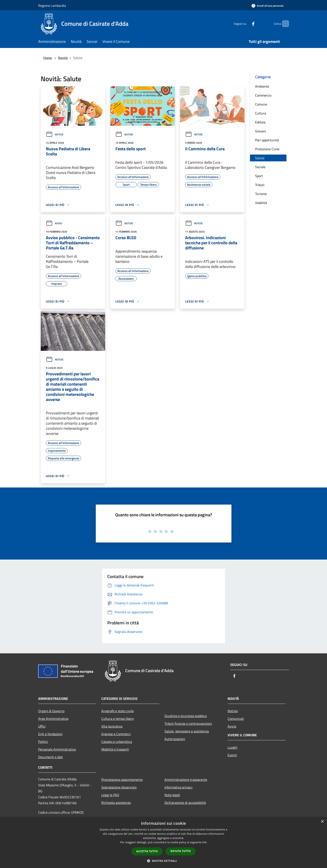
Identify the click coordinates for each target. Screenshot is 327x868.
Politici (43, 742)
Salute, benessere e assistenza (187, 731)
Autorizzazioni (175, 739)
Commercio (263, 95)
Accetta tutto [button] (147, 851)
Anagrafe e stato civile (118, 711)
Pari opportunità (267, 140)
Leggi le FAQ (110, 795)
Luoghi (233, 747)
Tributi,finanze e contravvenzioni (188, 723)
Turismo (261, 194)
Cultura (261, 113)
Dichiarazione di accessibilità (185, 803)
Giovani (261, 131)
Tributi (260, 185)
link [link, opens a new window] (204, 842)
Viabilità (261, 203)
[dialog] (163, 843)
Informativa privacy (179, 787)
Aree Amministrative (53, 719)
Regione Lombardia (52, 6)
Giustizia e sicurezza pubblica (186, 716)
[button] (164, 861)
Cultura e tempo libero (118, 719)
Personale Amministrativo (57, 749)
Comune (261, 104)
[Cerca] (284, 24)
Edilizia (260, 122)
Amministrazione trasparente (186, 780)
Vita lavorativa (112, 726)
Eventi (232, 755)
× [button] (322, 822)
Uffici (42, 726)
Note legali (172, 795)
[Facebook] (246, 24)
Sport (259, 176)
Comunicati (236, 719)
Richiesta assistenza (116, 803)
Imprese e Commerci (116, 734)
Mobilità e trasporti (115, 749)
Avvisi (54, 223)
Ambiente (262, 86)
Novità (63, 58)
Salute (260, 158)
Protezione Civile (267, 149)
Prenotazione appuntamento (122, 780)
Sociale (260, 167)
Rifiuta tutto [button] (181, 851)
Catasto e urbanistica (117, 742)
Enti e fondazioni (50, 734)
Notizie (55, 134)
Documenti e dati (51, 757)
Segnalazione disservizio (119, 787)
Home (48, 58)
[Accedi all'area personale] (267, 6)
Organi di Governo (51, 711)
